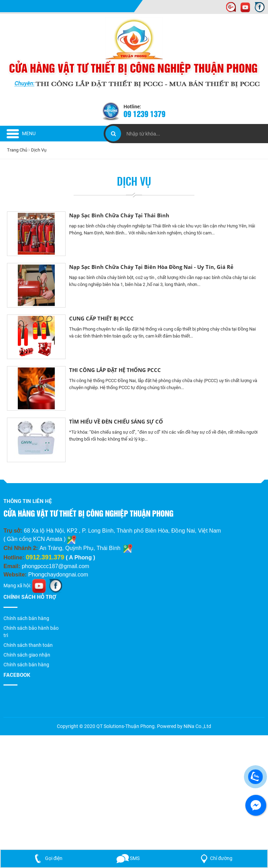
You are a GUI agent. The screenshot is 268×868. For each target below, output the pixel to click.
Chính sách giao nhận (27, 655)
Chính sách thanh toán (28, 645)
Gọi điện (47, 858)
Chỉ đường (215, 858)
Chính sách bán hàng (26, 618)
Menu (21, 133)
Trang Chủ (18, 150)
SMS (128, 858)
